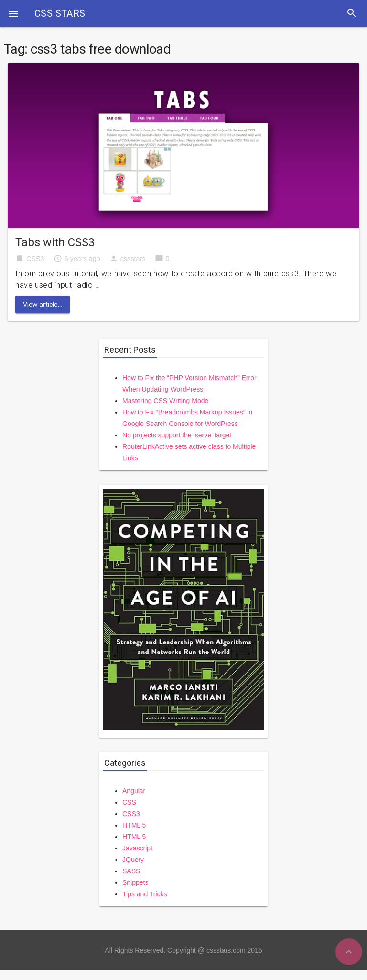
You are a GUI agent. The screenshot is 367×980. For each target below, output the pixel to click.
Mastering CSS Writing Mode (165, 401)
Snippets (135, 882)
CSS (129, 802)
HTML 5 (134, 825)
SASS (131, 871)
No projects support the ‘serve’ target (177, 435)
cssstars (133, 259)
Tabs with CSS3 (55, 242)
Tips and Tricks (145, 894)
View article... (43, 305)
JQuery (133, 860)
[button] (13, 13)
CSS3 (35, 259)
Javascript (137, 848)
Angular (134, 791)
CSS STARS (60, 13)
